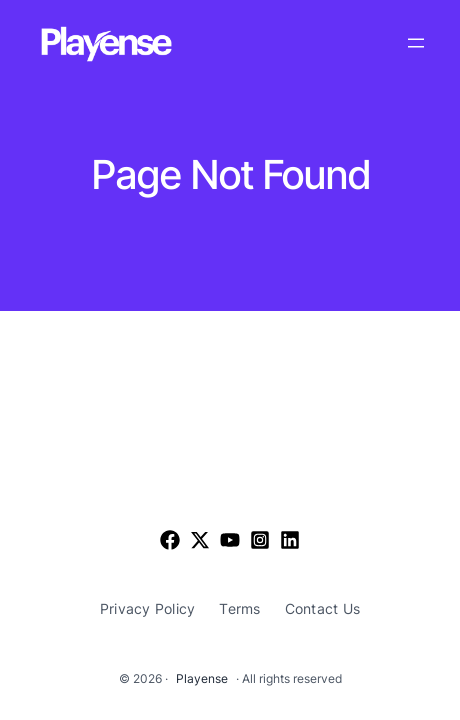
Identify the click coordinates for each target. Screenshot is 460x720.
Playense (202, 678)
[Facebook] (170, 540)
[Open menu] (416, 43)
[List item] (200, 540)
